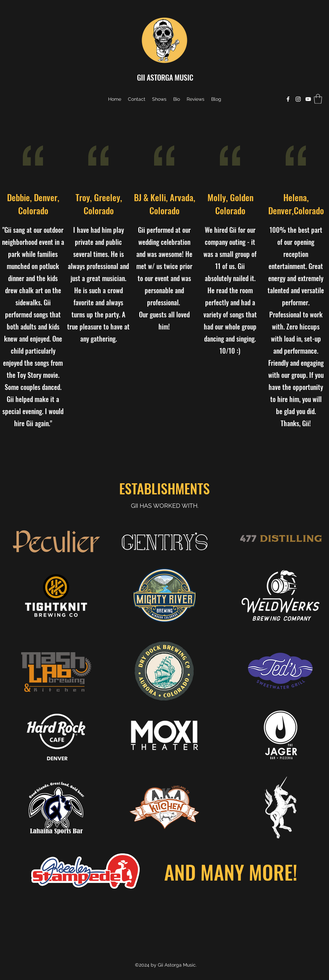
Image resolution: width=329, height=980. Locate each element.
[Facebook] (288, 99)
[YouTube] (308, 99)
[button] (318, 99)
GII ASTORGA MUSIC (165, 77)
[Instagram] (298, 99)
